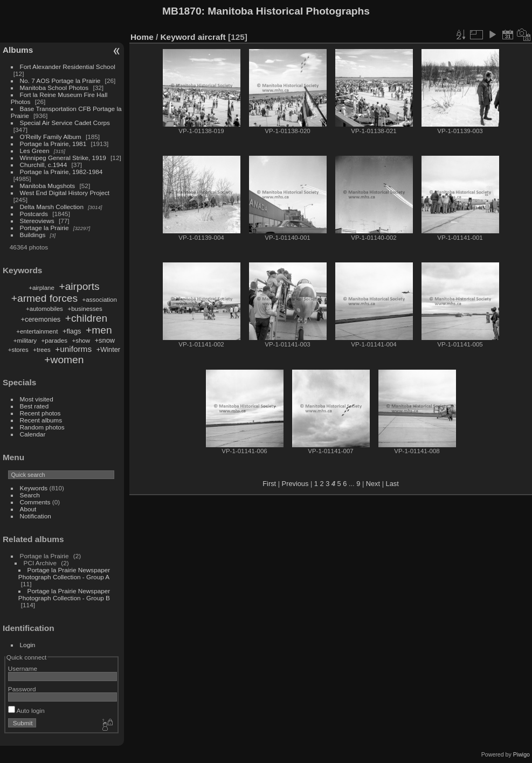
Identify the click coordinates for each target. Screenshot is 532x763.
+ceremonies (41, 319)
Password (22, 689)
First (269, 484)
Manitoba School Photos (54, 88)
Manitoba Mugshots (48, 186)
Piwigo (521, 754)
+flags (72, 331)
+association (100, 300)
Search (30, 495)
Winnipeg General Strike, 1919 (63, 158)
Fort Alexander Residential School (68, 67)
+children (86, 318)
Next (373, 484)
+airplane (42, 288)
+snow (105, 340)
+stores (18, 350)
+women (64, 360)
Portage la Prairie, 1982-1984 (61, 172)
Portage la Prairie (44, 228)
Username (23, 668)
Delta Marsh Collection (52, 207)
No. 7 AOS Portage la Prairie (60, 81)
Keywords (34, 488)
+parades (54, 341)
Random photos (42, 427)
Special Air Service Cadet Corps (65, 123)
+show (81, 341)
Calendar (33, 434)
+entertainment (37, 331)
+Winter (108, 349)
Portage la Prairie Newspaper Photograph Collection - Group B (64, 594)
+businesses (85, 309)
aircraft (212, 37)
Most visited (37, 399)
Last (392, 484)
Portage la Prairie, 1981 (53, 144)
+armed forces (44, 298)
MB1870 (182, 11)
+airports (79, 286)
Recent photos (40, 413)
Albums (18, 50)
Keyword (178, 37)
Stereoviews (37, 221)
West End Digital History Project (65, 193)
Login (28, 645)
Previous (295, 484)
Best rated (34, 406)
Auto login (26, 710)
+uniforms (73, 349)
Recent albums (41, 420)
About (28, 509)
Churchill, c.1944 (44, 165)
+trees (42, 350)
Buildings (33, 235)
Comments (35, 502)
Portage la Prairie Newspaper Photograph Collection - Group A (64, 573)
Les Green (35, 151)
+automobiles (44, 309)
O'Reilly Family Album (51, 137)
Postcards (34, 214)
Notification (36, 516)
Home (142, 37)
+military (25, 341)
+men (99, 330)
